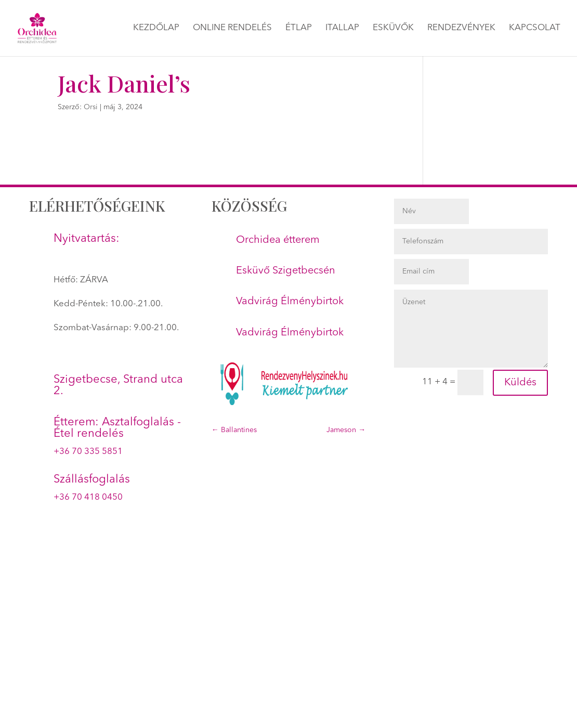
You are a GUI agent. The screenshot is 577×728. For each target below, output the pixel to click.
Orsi (91, 107)
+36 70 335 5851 (88, 452)
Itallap (342, 28)
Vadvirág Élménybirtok (290, 302)
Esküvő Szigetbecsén (286, 271)
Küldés (520, 383)
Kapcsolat (535, 28)
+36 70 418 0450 (88, 497)
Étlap (299, 28)
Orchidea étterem (278, 240)
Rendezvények (461, 28)
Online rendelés (232, 28)
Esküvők (393, 28)
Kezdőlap (156, 28)
